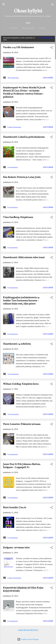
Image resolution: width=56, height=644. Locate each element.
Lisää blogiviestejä (28, 630)
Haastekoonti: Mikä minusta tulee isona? (24, 257)
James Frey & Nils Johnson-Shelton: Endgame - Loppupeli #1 (22, 466)
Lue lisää (48, 78)
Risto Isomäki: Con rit (15, 508)
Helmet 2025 (28, 28)
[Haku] (53, 5)
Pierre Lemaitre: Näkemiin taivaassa (22, 424)
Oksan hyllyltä (28, 11)
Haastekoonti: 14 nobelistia (17, 344)
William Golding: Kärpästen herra (21, 384)
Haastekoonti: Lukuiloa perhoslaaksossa (24, 137)
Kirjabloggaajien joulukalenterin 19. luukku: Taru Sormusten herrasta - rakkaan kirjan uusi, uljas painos (21, 301)
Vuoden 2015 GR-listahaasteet (18, 47)
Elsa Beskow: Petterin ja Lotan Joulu (22, 177)
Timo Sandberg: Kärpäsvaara (18, 217)
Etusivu (14, 28)
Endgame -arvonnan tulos (16, 548)
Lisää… (43, 28)
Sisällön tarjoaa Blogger (28, 639)
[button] (52, 48)
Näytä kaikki (46, 38)
